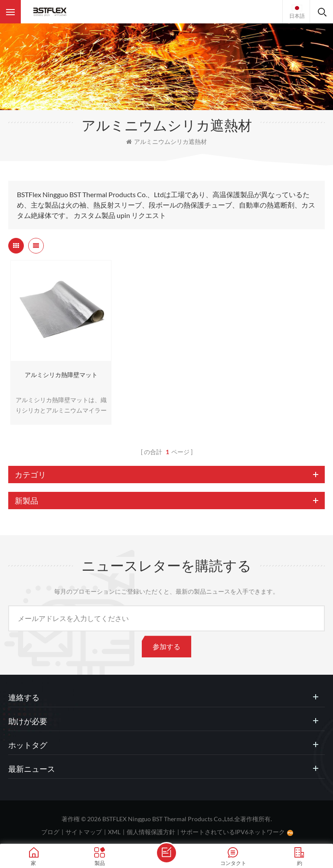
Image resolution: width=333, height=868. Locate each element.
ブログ (50, 832)
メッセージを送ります (166, 853)
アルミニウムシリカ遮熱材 (166, 141)
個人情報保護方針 (151, 832)
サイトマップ (84, 832)
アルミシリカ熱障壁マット (61, 375)
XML (114, 832)
